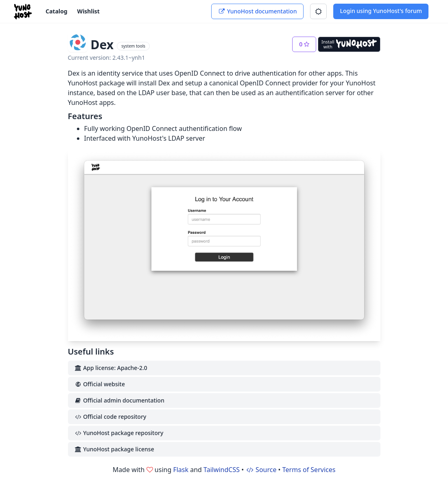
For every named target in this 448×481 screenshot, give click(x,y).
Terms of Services (309, 470)
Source (261, 470)
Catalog (57, 11)
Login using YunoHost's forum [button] (381, 11)
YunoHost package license (114, 449)
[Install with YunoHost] (349, 44)
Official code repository (110, 417)
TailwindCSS (222, 470)
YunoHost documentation (257, 11)
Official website (100, 384)
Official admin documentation (119, 400)
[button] (318, 11)
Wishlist (89, 11)
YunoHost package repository (119, 433)
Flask (181, 470)
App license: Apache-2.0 (111, 368)
